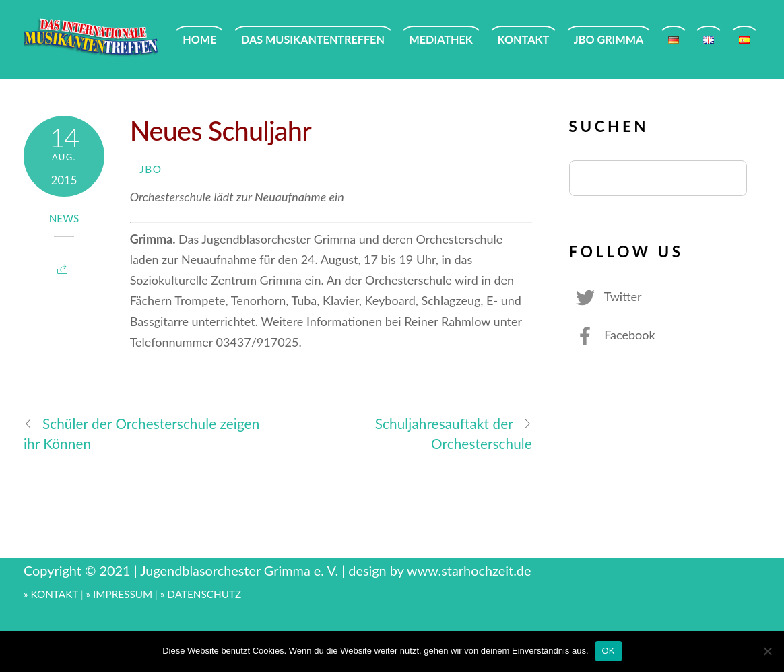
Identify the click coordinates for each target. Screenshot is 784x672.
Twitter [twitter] (606, 296)
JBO (151, 169)
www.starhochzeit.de (469, 570)
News (64, 218)
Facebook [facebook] (612, 335)
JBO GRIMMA (609, 39)
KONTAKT (524, 39)
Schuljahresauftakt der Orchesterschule (454, 433)
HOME (199, 39)
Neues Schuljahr (221, 130)
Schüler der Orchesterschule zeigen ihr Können (141, 433)
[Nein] (767, 651)
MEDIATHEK (441, 39)
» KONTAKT (51, 594)
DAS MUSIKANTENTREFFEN (313, 39)
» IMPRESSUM (120, 594)
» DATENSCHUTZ (201, 594)
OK (609, 651)
